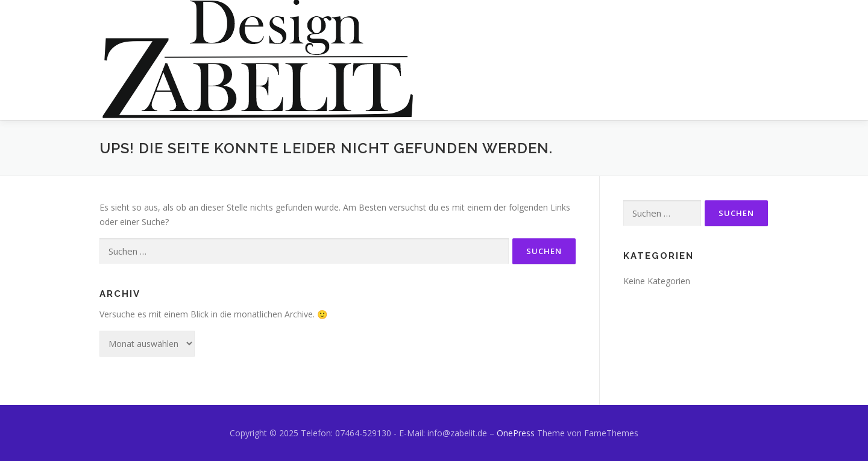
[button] (258, 60)
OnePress (516, 433)
